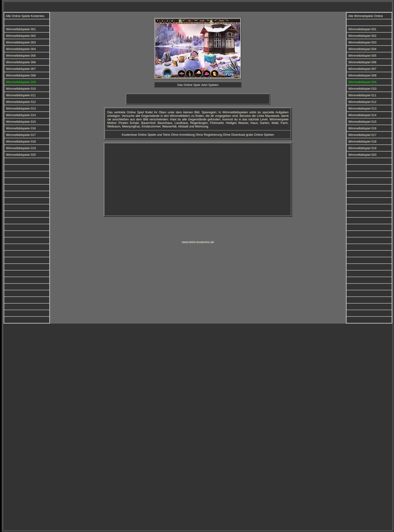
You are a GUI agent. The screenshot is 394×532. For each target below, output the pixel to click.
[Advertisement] (185, 6)
